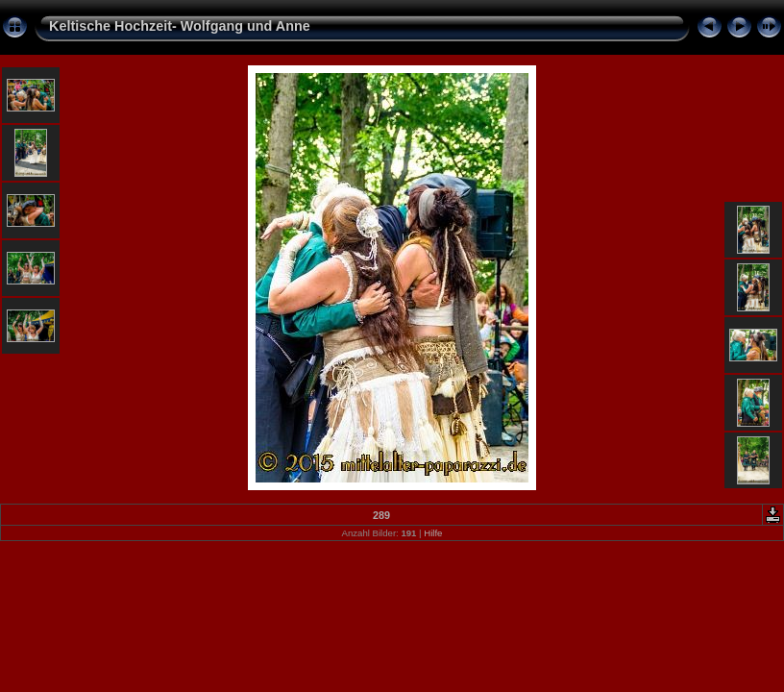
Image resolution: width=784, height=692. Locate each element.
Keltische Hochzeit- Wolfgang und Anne (180, 26)
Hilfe (433, 533)
